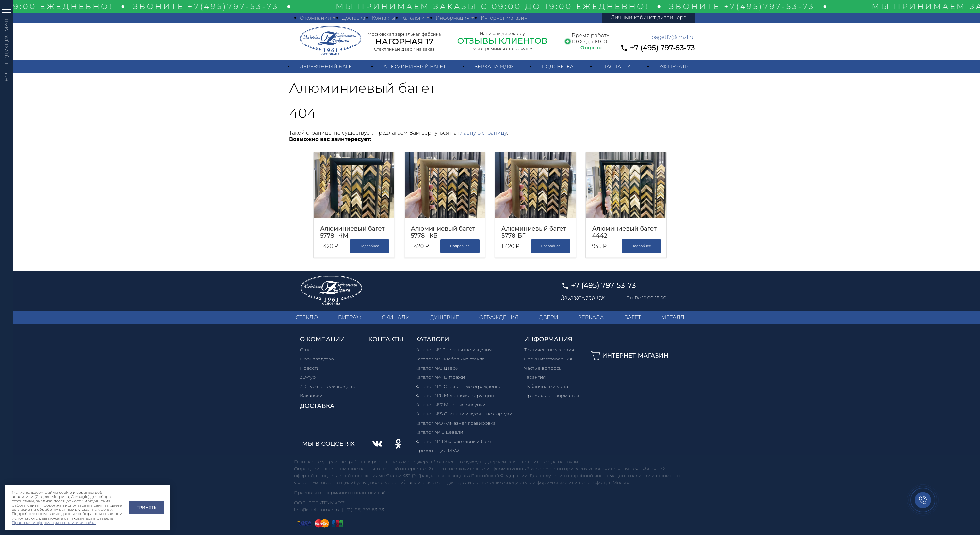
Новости (310, 368)
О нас (307, 350)
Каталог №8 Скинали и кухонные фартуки (464, 414)
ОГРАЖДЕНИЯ (499, 318)
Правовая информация (552, 395)
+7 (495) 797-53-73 (663, 48)
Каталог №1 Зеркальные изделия (454, 350)
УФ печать (674, 67)
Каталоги (413, 18)
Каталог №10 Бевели (439, 432)
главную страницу (482, 133)
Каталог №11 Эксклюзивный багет (454, 441)
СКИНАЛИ (396, 318)
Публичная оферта (546, 386)
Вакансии (311, 395)
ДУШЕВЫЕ (444, 318)
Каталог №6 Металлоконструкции (455, 395)
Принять (146, 507)
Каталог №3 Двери (437, 368)
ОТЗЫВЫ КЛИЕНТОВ (502, 41)
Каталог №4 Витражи (440, 377)
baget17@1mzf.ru (673, 37)
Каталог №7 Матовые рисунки (450, 405)
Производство (317, 359)
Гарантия (535, 377)
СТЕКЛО (307, 318)
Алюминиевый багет (415, 67)
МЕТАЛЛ (673, 318)
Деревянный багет (327, 67)
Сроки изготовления (548, 359)
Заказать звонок (583, 298)
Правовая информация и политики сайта (54, 522)
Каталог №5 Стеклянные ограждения (458, 386)
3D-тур (308, 377)
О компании (315, 18)
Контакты (384, 18)
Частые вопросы (543, 368)
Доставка (354, 18)
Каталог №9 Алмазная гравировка (456, 423)
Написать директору (502, 33)
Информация (453, 18)
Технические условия (549, 350)
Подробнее (369, 246)
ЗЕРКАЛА (591, 318)
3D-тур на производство (328, 386)
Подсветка (558, 67)
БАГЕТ (632, 318)
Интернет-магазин (504, 18)
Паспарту (616, 67)
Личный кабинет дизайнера (648, 17)
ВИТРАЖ (350, 318)
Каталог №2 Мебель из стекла (450, 359)
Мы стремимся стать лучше (502, 49)
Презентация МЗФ (437, 450)
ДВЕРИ (549, 318)
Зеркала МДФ (494, 67)
